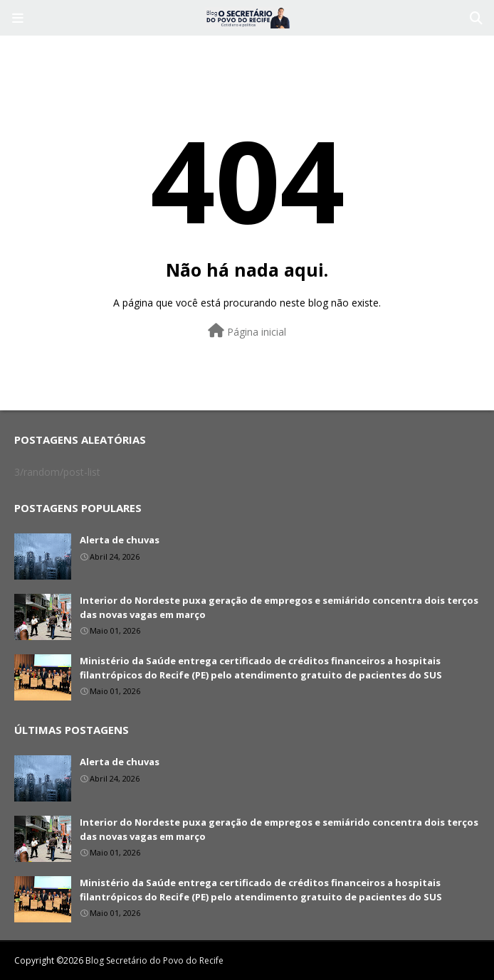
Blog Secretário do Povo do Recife (154, 960)
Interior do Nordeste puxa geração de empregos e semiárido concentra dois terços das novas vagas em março (279, 607)
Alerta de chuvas (120, 540)
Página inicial (247, 331)
